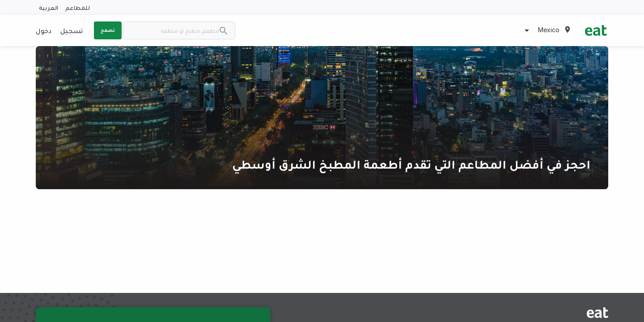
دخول (44, 30)
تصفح (108, 30)
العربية (49, 7)
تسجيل (72, 30)
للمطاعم (78, 7)
